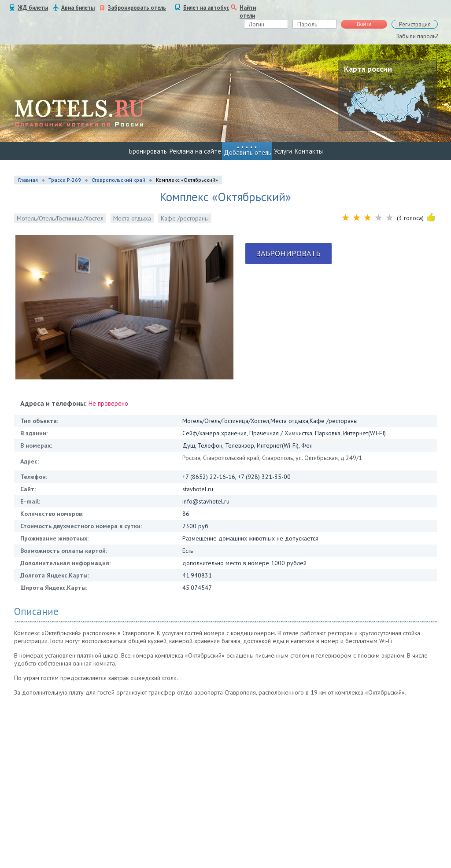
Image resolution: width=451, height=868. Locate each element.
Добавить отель (248, 153)
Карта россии (368, 69)
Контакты (309, 151)
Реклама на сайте (195, 151)
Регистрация (415, 24)
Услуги (283, 151)
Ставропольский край (118, 180)
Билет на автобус (206, 8)
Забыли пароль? (417, 36)
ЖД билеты (33, 8)
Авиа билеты (78, 8)
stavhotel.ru (198, 489)
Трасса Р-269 (65, 180)
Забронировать (288, 253)
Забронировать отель (137, 8)
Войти (364, 24)
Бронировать (148, 151)
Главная (28, 180)
